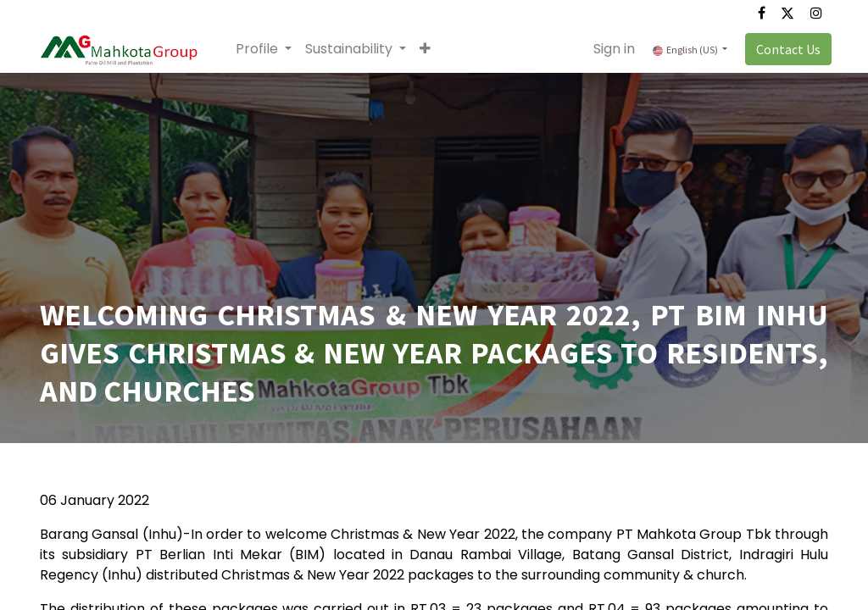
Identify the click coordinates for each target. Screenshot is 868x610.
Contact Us (785, 49)
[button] (428, 49)
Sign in (611, 49)
